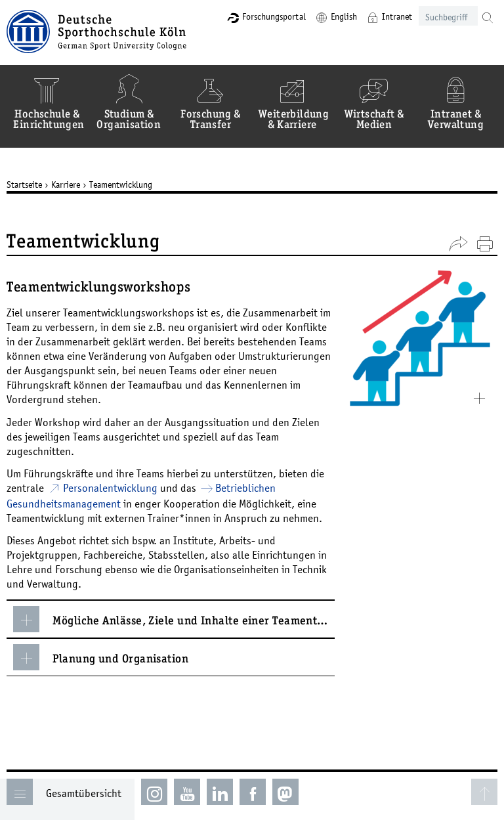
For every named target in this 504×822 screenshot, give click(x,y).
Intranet (394, 16)
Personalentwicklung (113, 488)
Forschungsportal (271, 16)
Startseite (27, 184)
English (341, 16)
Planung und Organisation (103, 657)
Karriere (68, 184)
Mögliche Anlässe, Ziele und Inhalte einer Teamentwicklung (177, 619)
